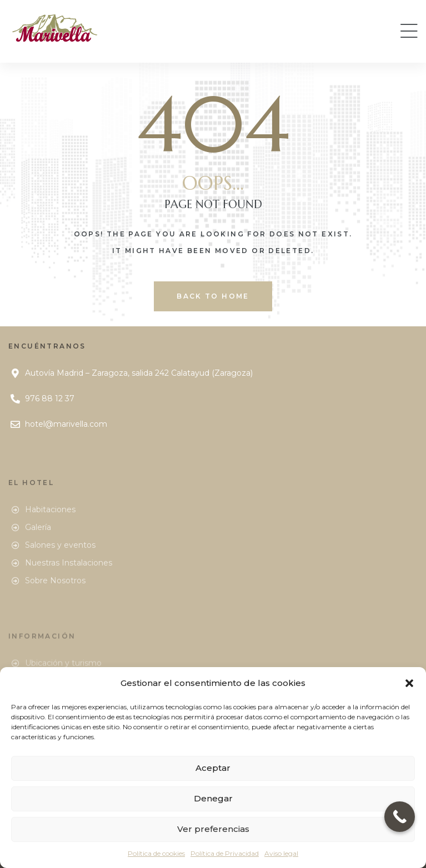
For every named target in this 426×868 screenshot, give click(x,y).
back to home (213, 296)
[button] (409, 683)
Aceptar (213, 768)
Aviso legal (281, 853)
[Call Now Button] (400, 817)
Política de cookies (156, 853)
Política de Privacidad (225, 853)
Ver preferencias (213, 829)
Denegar (213, 798)
